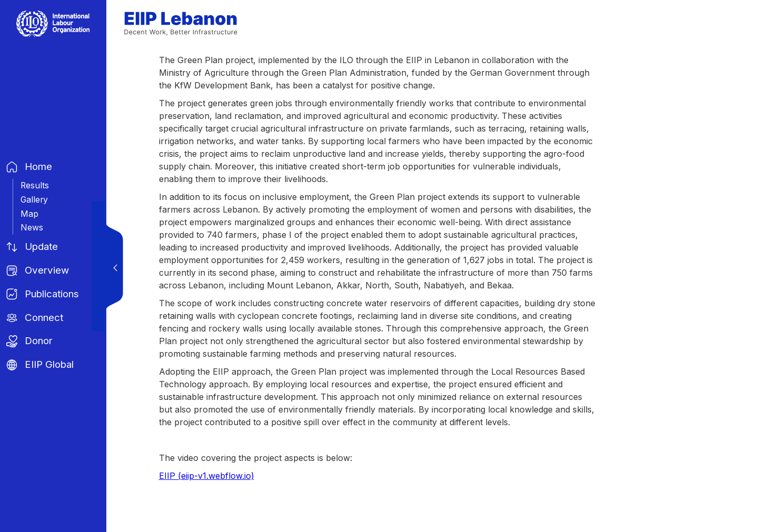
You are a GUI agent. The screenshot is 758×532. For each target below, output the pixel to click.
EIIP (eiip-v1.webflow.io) (207, 476)
